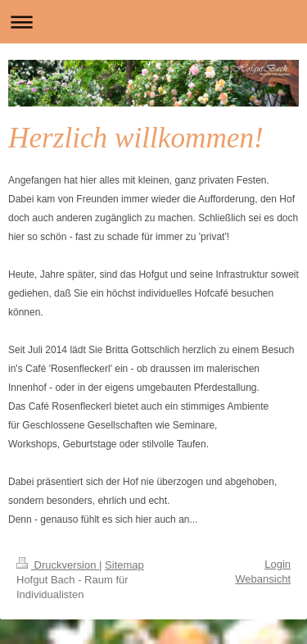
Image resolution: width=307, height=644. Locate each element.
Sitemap (124, 565)
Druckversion (58, 565)
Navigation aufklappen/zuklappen (153, 22)
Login (278, 564)
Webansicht (263, 579)
